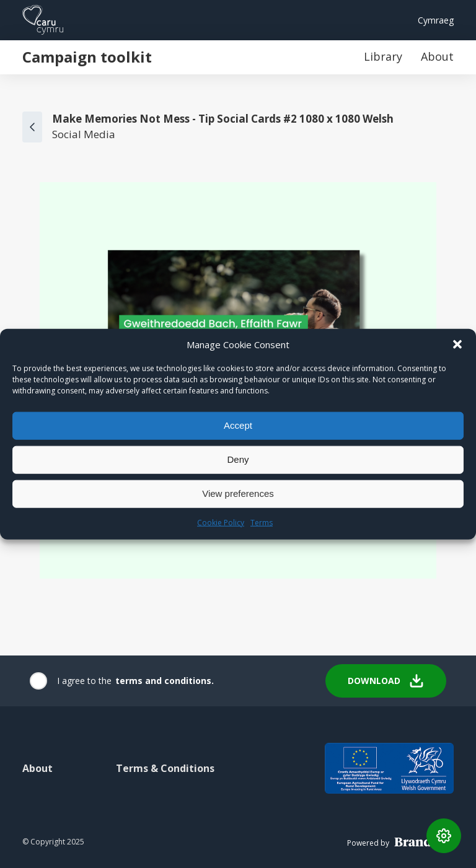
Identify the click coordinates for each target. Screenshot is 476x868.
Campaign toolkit (87, 57)
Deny (238, 459)
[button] (457, 344)
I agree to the (84, 681)
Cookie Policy (221, 522)
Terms (262, 522)
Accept (238, 425)
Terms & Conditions (165, 768)
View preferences (238, 493)
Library (383, 56)
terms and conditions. (165, 681)
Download (386, 681)
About (437, 56)
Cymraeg (436, 20)
